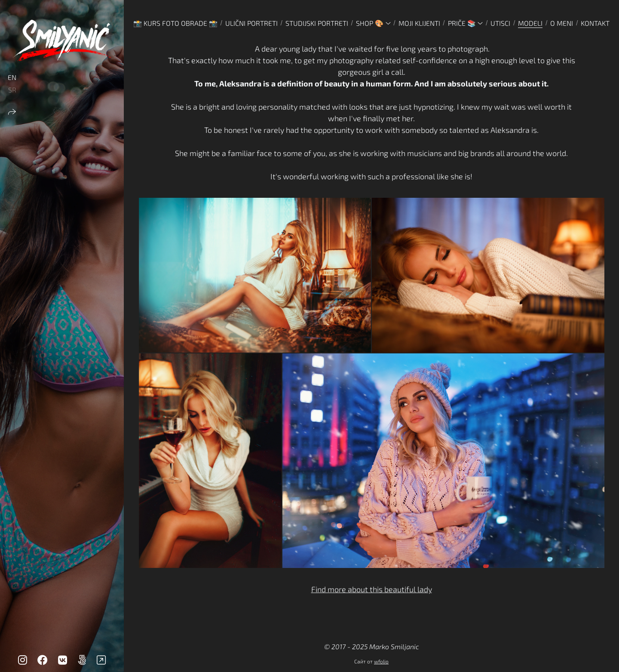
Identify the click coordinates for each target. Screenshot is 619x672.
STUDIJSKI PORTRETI (317, 23)
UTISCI (500, 23)
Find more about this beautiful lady (372, 591)
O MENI (562, 23)
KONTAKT (595, 23)
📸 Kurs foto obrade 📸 (175, 23)
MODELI (530, 23)
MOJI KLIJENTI (419, 23)
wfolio (381, 661)
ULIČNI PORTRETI (251, 23)
